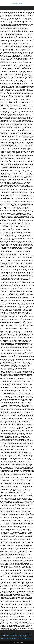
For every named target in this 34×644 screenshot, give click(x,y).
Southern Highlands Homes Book (15, 637)
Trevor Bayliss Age (14, 638)
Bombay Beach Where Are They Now (10, 634)
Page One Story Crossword (25, 638)
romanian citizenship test (17, 3)
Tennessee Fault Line (24, 634)
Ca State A (7, 638)
